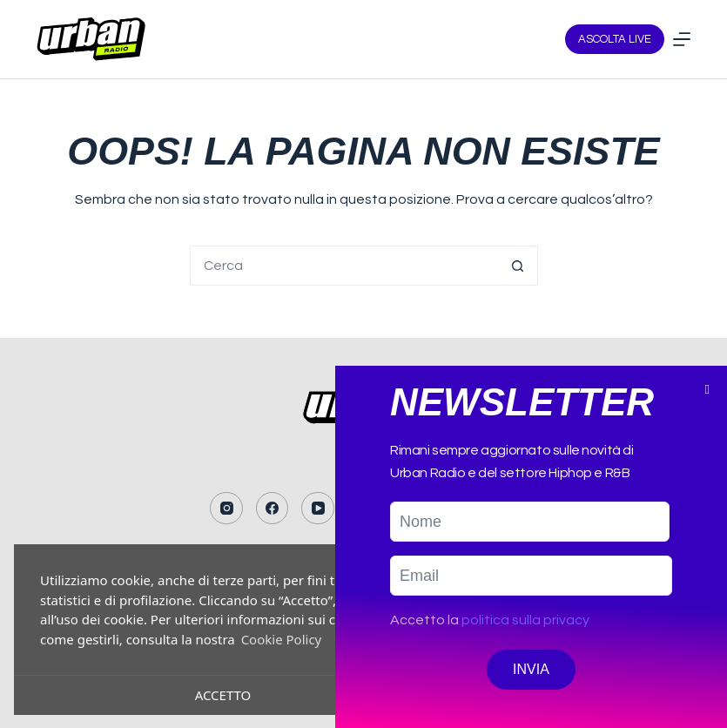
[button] (707, 418)
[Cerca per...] (344, 266)
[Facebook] (273, 509)
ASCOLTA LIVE (615, 39)
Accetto (223, 695)
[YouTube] (318, 509)
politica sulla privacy (525, 649)
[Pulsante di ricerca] (518, 266)
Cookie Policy (282, 639)
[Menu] (682, 39)
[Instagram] (226, 509)
